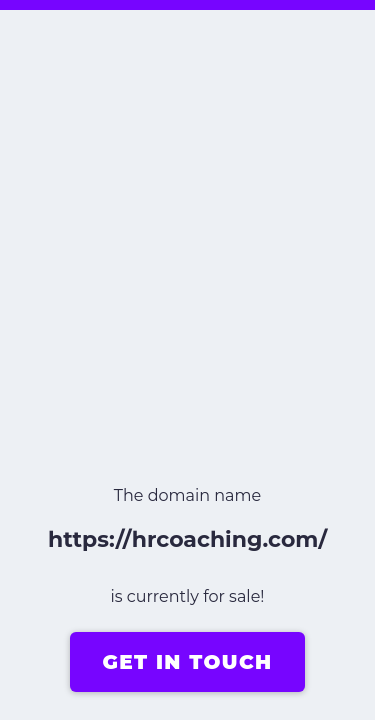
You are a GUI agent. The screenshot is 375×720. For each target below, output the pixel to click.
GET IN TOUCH (187, 662)
